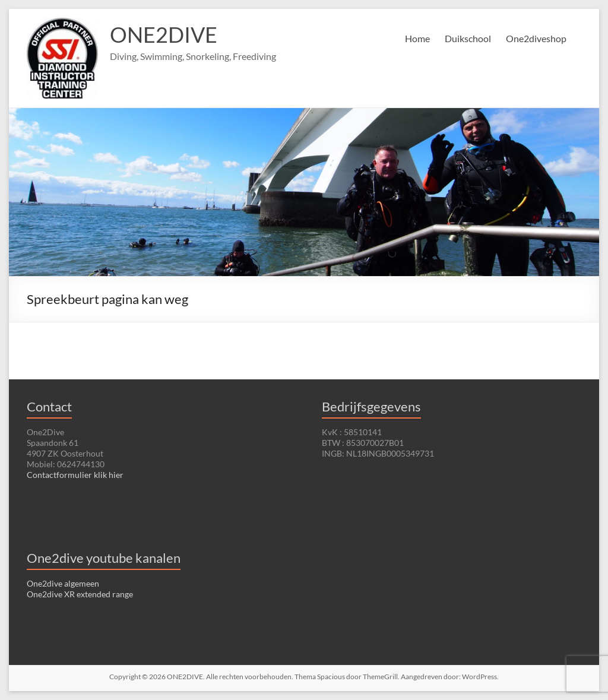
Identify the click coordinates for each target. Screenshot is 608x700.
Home (417, 38)
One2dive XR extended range (80, 594)
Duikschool (468, 38)
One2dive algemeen (63, 583)
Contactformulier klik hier (75, 475)
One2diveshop (536, 38)
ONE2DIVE (164, 34)
